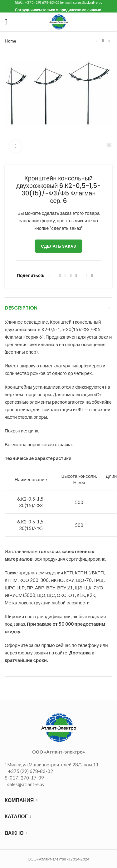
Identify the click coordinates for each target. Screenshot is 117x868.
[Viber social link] (97, 276)
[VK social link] (87, 276)
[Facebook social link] (49, 276)
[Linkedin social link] (71, 276)
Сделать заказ (58, 246)
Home (10, 41)
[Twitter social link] (55, 276)
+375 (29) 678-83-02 (30, 771)
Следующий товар (109, 41)
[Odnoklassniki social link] (76, 276)
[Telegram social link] (92, 276)
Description (21, 308)
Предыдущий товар (97, 41)
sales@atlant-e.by (26, 784)
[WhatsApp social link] (82, 276)
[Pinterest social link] (65, 276)
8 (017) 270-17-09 (24, 778)
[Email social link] (60, 276)
